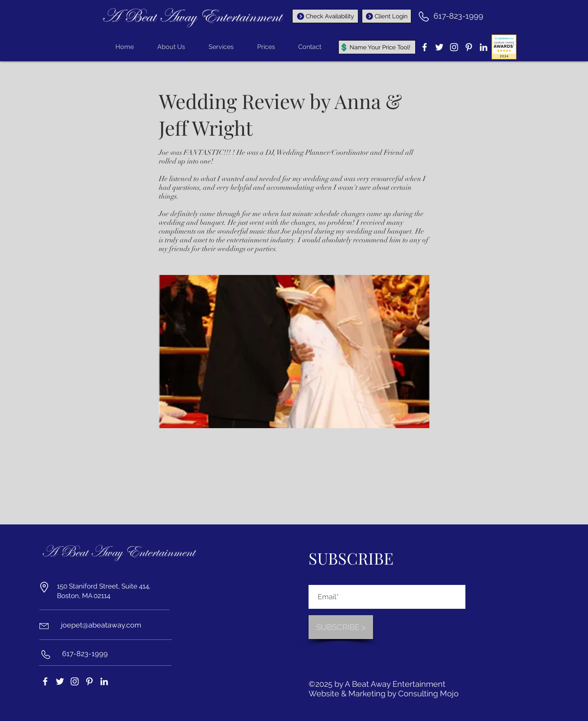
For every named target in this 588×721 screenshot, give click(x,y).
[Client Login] (387, 16)
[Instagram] (454, 47)
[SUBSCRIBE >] (341, 627)
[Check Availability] (325, 16)
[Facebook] (425, 47)
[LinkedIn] (483, 47)
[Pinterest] (469, 47)
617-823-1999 (458, 16)
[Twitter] (439, 47)
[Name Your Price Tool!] (377, 47)
